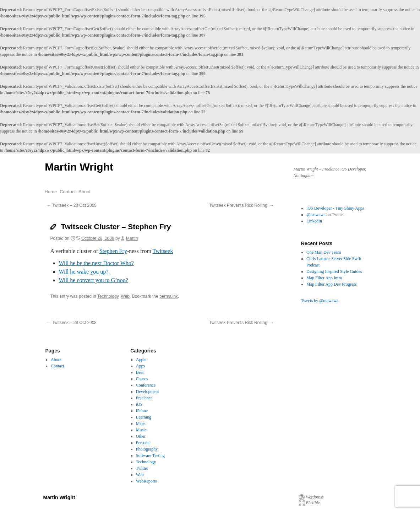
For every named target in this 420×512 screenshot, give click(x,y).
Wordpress (315, 497)
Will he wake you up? (84, 272)
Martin (132, 238)
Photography (147, 449)
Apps (140, 366)
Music (141, 430)
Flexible (313, 503)
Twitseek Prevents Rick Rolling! (242, 205)
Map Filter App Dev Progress (331, 284)
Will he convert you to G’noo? (94, 280)
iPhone (142, 411)
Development (148, 392)
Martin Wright (79, 167)
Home (51, 192)
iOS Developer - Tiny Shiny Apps (335, 208)
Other (141, 436)
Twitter (142, 468)
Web (125, 296)
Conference (146, 385)
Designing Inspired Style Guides (334, 271)
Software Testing (150, 456)
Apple (141, 360)
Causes (142, 379)
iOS (139, 404)
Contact (68, 192)
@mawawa (316, 215)
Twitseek (163, 251)
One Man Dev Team (324, 252)
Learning (144, 417)
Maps (141, 424)
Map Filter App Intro (324, 278)
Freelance (144, 398)
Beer (140, 372)
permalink (169, 296)
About (84, 192)
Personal (143, 443)
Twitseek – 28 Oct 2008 (72, 205)
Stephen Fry (113, 251)
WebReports (146, 481)
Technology (108, 296)
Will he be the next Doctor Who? (96, 263)
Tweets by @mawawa (320, 301)
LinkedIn (314, 221)
